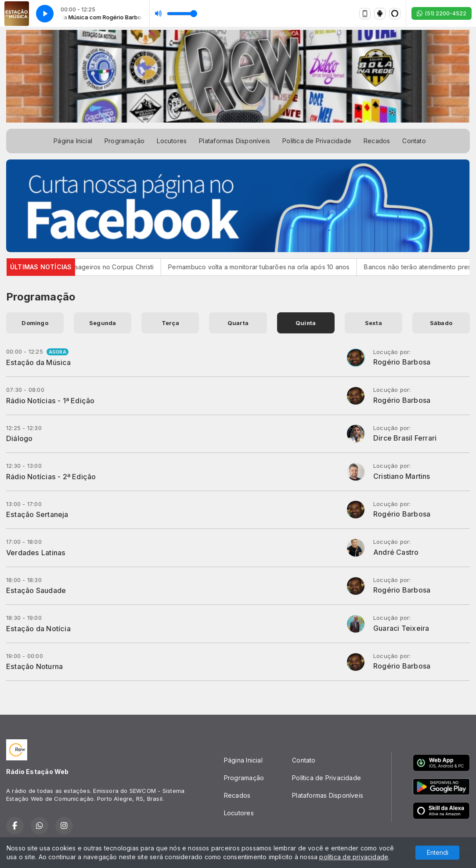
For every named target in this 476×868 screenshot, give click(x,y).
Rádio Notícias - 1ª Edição (50, 401)
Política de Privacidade (317, 141)
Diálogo (19, 438)
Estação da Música (39, 362)
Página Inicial (73, 141)
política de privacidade (354, 857)
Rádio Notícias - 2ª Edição (51, 477)
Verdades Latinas (36, 553)
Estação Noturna (34, 666)
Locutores (172, 141)
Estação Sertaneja (37, 514)
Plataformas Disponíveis (234, 141)
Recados (377, 141)
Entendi (438, 852)
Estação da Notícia (38, 629)
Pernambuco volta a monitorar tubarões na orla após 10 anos (268, 267)
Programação (124, 141)
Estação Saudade (36, 590)
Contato (414, 141)
